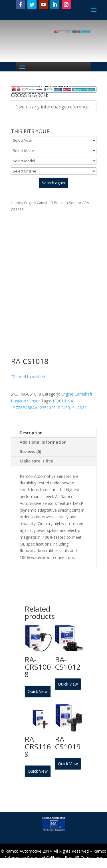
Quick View (38, 691)
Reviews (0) (30, 452)
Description (31, 433)
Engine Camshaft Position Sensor (53, 203)
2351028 (48, 408)
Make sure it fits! (37, 461)
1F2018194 (62, 401)
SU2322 (79, 408)
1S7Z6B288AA (24, 408)
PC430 (64, 408)
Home (16, 203)
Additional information (43, 442)
